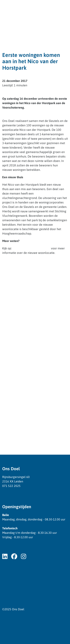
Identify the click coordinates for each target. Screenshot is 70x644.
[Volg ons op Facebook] (14, 557)
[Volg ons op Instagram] (24, 557)
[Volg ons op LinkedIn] (5, 557)
